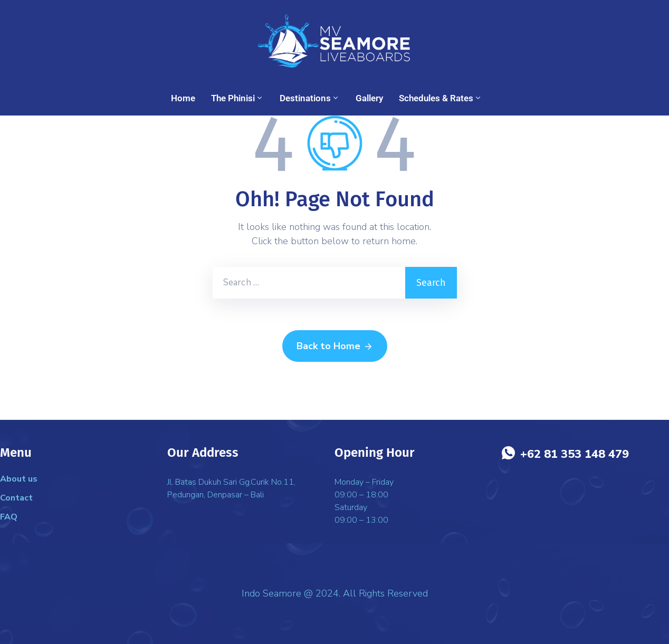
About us (19, 479)
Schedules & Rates (441, 98)
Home (183, 98)
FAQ (9, 517)
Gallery (369, 98)
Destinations (310, 98)
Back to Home (335, 347)
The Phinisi (237, 98)
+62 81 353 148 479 (575, 454)
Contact (16, 498)
